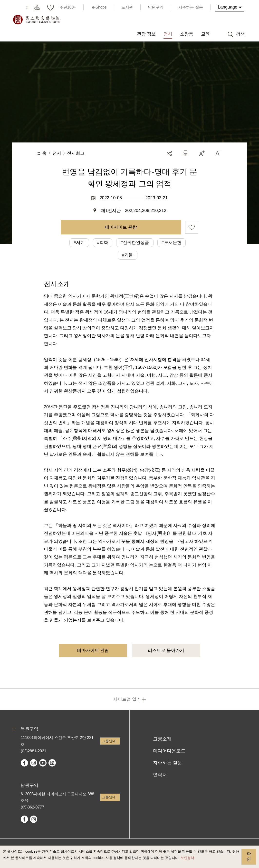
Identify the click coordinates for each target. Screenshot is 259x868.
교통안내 (109, 741)
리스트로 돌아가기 (166, 650)
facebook (24, 763)
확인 (249, 857)
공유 (169, 153)
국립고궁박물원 (37, 20)
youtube (43, 763)
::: (28, 7)
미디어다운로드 (169, 751)
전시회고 (76, 153)
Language (228, 7)
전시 (57, 153)
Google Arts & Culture (52, 763)
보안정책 (187, 858)
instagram (34, 763)
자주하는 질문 (168, 763)
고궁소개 (162, 739)
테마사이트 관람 (121, 227)
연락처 (160, 775)
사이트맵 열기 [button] (127, 699)
